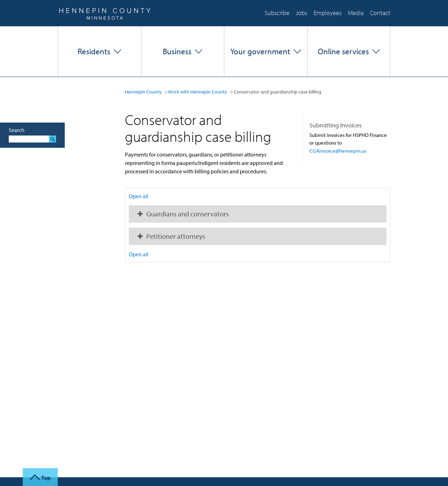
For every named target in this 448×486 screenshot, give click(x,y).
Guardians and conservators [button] (188, 214)
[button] (100, 51)
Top (46, 478)
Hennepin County (143, 92)
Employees (328, 13)
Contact (380, 13)
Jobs (302, 13)
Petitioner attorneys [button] (176, 236)
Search (17, 130)
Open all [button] (139, 196)
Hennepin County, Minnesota (105, 13)
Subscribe (277, 13)
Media (356, 13)
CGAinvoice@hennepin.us (338, 151)
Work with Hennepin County (198, 92)
